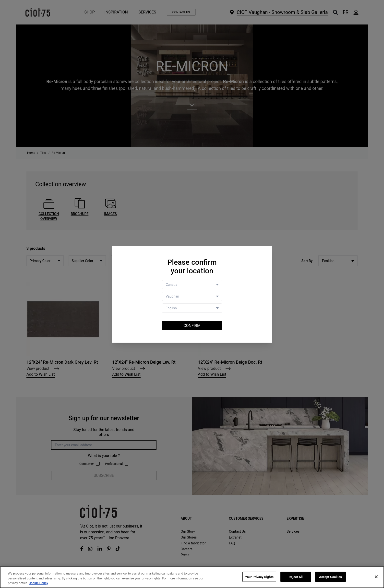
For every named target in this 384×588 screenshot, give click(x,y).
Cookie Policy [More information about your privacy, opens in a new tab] (38, 583)
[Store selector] (192, 296)
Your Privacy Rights (259, 577)
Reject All (296, 577)
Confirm (192, 326)
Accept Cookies (330, 577)
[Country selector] (192, 285)
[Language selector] (192, 308)
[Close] (376, 577)
